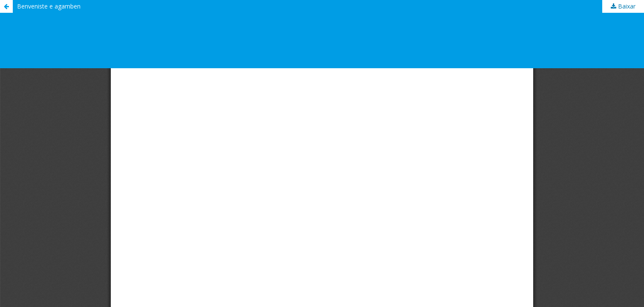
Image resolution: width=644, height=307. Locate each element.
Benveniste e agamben (49, 6)
